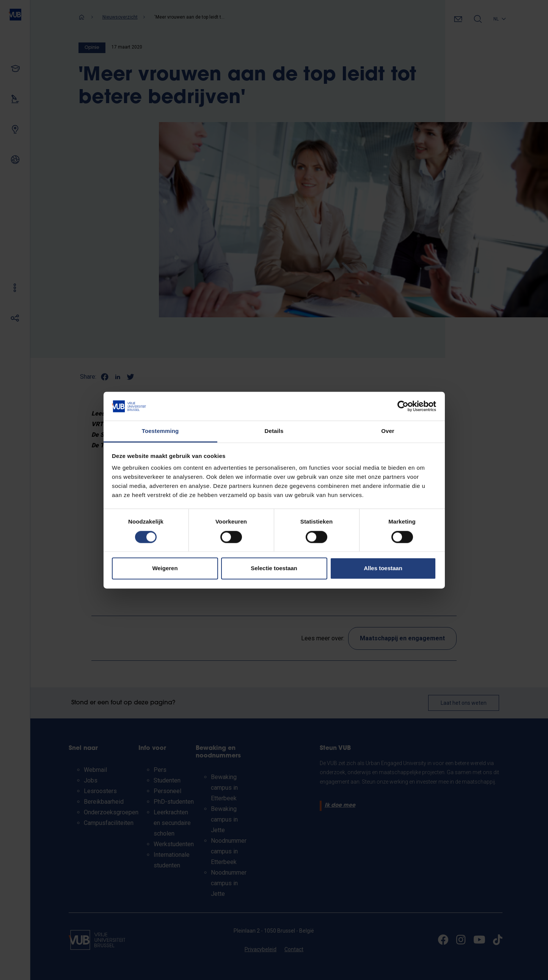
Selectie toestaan (274, 568)
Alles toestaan (383, 568)
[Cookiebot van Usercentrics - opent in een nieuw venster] (403, 406)
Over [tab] (388, 431)
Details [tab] (274, 431)
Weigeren (165, 568)
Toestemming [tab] (160, 431)
